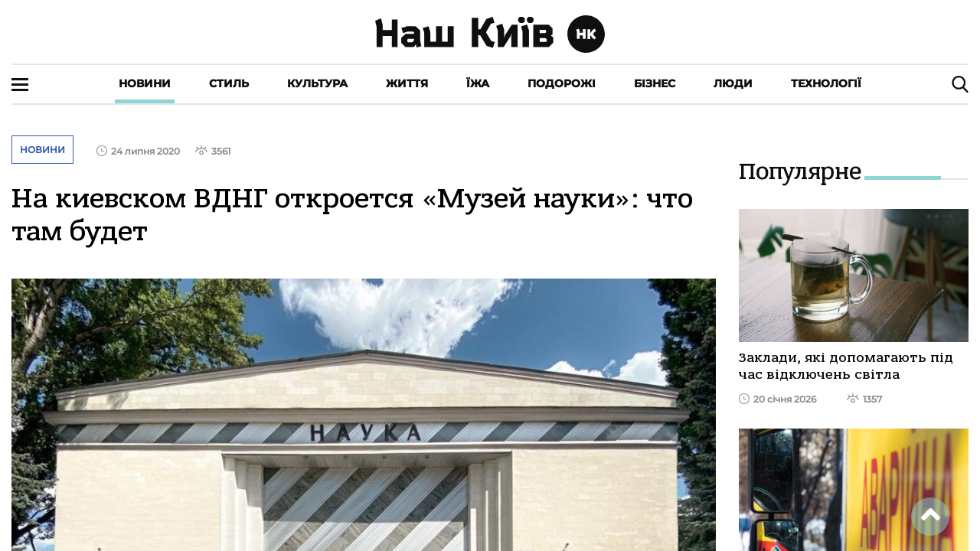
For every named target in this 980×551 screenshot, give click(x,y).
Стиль (229, 83)
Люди (733, 83)
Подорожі (562, 83)
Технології (826, 83)
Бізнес (655, 83)
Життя (407, 83)
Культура (317, 83)
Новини (145, 83)
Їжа (478, 83)
